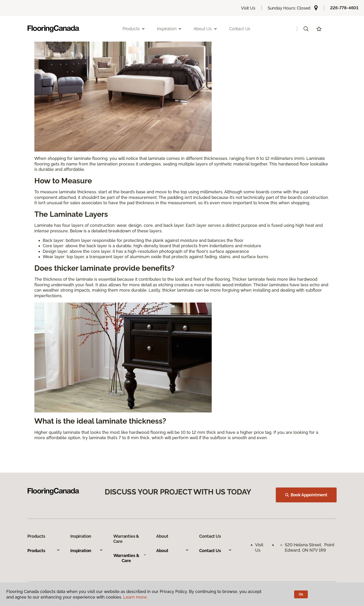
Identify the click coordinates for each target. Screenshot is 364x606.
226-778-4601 (344, 8)
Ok (301, 594)
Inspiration (87, 551)
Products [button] (134, 29)
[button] (306, 29)
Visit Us (248, 8)
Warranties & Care (130, 558)
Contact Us (240, 29)
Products (44, 551)
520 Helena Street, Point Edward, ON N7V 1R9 (310, 547)
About (173, 551)
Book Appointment (306, 495)
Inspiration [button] (169, 29)
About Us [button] (205, 29)
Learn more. (135, 597)
